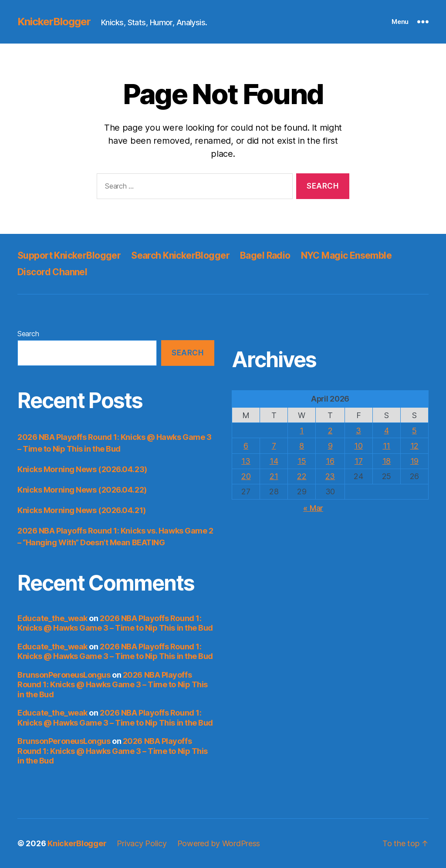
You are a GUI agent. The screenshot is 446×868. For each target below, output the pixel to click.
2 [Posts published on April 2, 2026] (330, 431)
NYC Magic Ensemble (346, 255)
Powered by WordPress (219, 843)
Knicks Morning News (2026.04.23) (82, 469)
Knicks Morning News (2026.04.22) (82, 490)
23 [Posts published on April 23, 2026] (330, 476)
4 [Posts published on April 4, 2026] (387, 431)
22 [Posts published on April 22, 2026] (302, 476)
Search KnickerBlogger (180, 255)
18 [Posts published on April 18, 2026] (387, 461)
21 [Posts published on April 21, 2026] (274, 476)
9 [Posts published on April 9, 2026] (330, 446)
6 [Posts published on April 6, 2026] (246, 446)
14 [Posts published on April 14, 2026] (274, 461)
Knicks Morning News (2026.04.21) (82, 510)
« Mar (313, 508)
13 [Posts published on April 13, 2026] (246, 461)
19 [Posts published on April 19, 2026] (414, 461)
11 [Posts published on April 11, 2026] (387, 446)
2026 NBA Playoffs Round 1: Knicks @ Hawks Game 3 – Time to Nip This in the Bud (115, 623)
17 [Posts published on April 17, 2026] (358, 461)
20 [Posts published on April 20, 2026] (246, 476)
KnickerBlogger (54, 22)
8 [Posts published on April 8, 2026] (302, 446)
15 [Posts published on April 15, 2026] (302, 461)
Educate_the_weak (52, 618)
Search (28, 334)
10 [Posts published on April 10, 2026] (358, 446)
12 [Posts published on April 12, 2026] (414, 446)
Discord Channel (52, 272)
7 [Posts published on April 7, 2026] (274, 446)
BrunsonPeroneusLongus (64, 675)
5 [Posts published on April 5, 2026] (414, 431)
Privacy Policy (142, 843)
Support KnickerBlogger (69, 255)
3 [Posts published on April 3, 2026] (358, 431)
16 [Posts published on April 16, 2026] (330, 461)
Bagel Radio (265, 255)
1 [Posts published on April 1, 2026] (302, 431)
